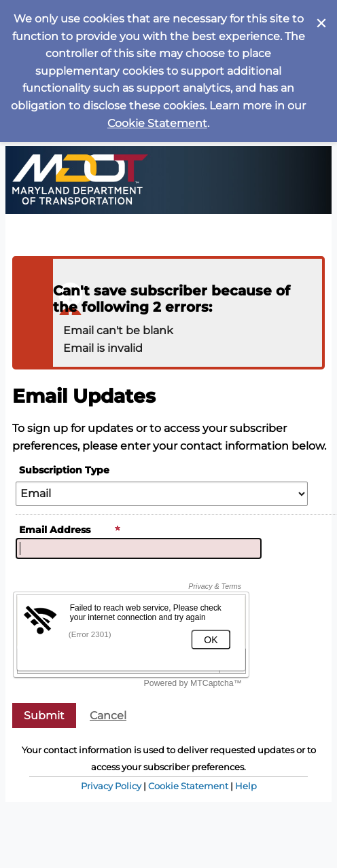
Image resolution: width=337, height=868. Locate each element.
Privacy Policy (111, 786)
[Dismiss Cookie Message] (320, 13)
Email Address (70, 530)
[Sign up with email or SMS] (44, 716)
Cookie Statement (157, 123)
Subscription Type (64, 470)
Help (246, 786)
